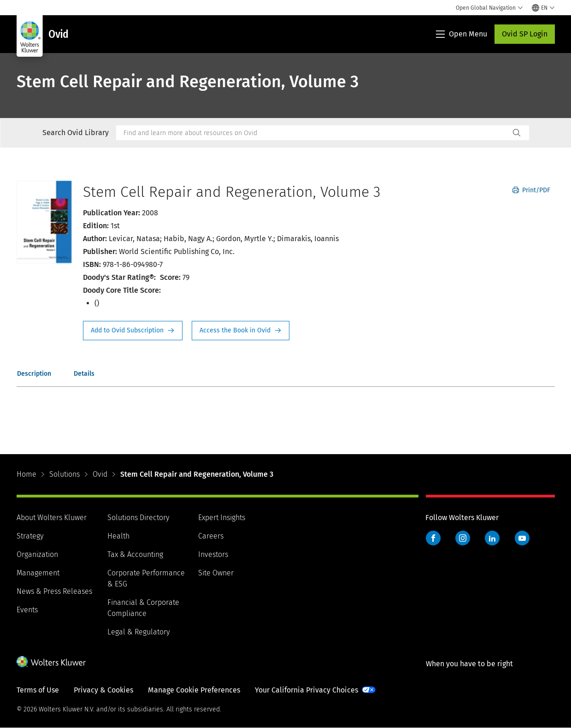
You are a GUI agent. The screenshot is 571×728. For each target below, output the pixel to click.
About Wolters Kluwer (52, 518)
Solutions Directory (138, 518)
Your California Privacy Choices (306, 690)
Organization (37, 554)
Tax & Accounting (135, 554)
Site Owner (216, 573)
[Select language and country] (543, 8)
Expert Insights (222, 518)
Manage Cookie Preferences (194, 690)
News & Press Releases (54, 591)
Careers (211, 536)
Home (26, 474)
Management (38, 573)
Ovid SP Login (525, 34)
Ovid (100, 474)
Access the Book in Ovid (241, 331)
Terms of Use (38, 690)
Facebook (433, 538)
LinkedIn (492, 538)
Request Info (133, 331)
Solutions (65, 474)
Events (27, 610)
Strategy (30, 536)
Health (118, 536)
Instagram (463, 538)
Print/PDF (531, 190)
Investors (213, 554)
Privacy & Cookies (103, 690)
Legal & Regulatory (138, 632)
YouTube (522, 538)
